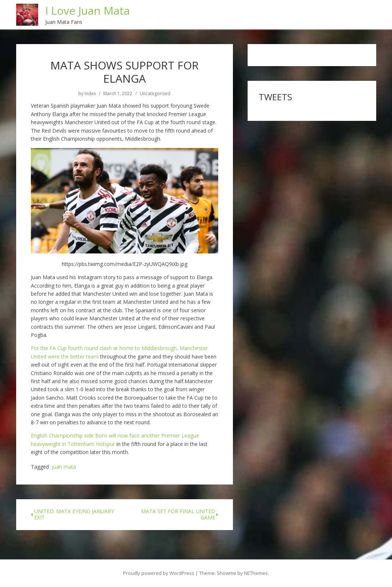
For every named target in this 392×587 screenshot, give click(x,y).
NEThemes (256, 573)
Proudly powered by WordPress (159, 573)
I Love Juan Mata (87, 10)
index (90, 94)
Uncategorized (155, 94)
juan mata (64, 467)
